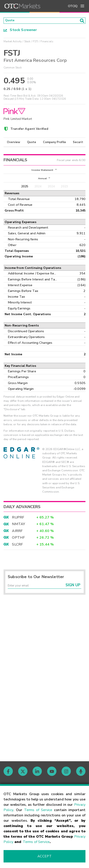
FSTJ (36, 43)
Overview (14, 144)
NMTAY (18, 528)
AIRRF (17, 535)
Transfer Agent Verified (29, 130)
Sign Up (73, 591)
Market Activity (13, 43)
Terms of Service (38, 810)
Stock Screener (20, 31)
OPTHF (18, 542)
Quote (32, 144)
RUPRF (18, 521)
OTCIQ (73, 6)
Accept (44, 856)
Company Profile (54, 144)
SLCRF (17, 548)
